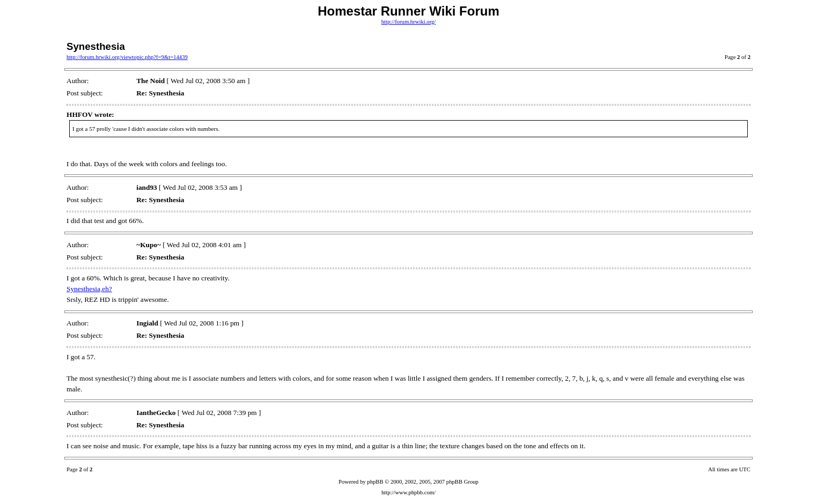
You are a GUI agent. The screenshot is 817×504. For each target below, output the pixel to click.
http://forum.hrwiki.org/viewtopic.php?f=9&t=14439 (127, 57)
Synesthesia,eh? (89, 289)
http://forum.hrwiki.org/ (409, 22)
